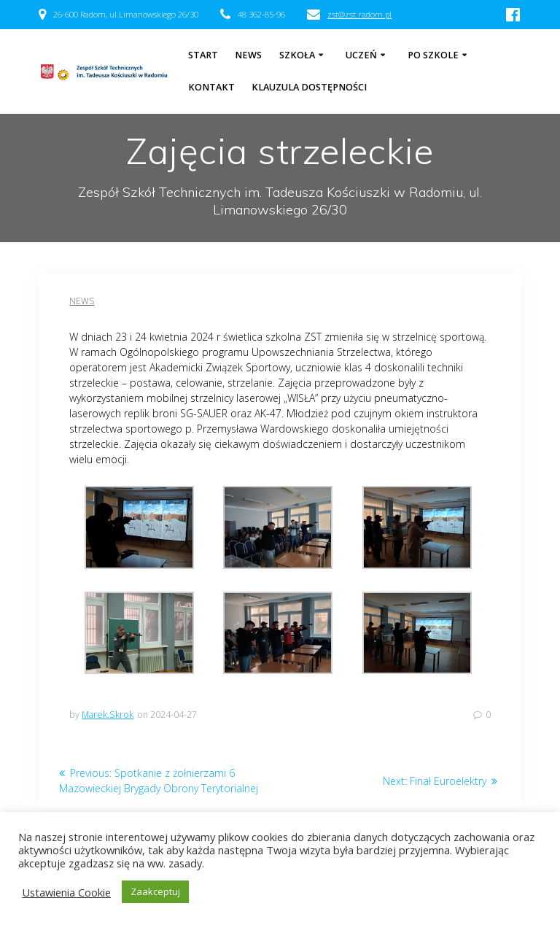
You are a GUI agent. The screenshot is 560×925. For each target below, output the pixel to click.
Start (203, 55)
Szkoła (297, 55)
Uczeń (361, 55)
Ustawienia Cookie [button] (66, 892)
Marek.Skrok (108, 715)
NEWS (248, 55)
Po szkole (433, 55)
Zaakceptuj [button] (155, 891)
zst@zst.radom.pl (359, 14)
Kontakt (211, 87)
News (82, 301)
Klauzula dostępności (309, 87)
